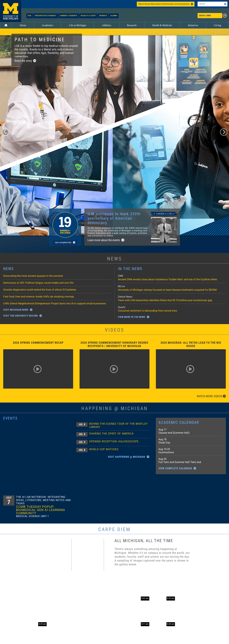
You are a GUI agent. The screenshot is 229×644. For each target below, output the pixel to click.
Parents (103, 16)
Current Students (69, 16)
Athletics (107, 25)
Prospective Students (46, 16)
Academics (48, 25)
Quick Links (213, 16)
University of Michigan (11, 11)
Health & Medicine (162, 25)
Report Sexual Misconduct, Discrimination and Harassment (166, 4)
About (23, 25)
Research (132, 25)
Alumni (114, 16)
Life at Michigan (78, 25)
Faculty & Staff (88, 16)
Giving (217, 25)
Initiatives (193, 25)
